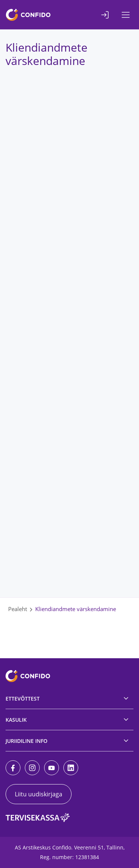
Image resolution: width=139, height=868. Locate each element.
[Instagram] (32, 768)
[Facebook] (13, 768)
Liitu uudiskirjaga (39, 794)
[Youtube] (52, 768)
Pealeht (18, 609)
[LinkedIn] (71, 768)
